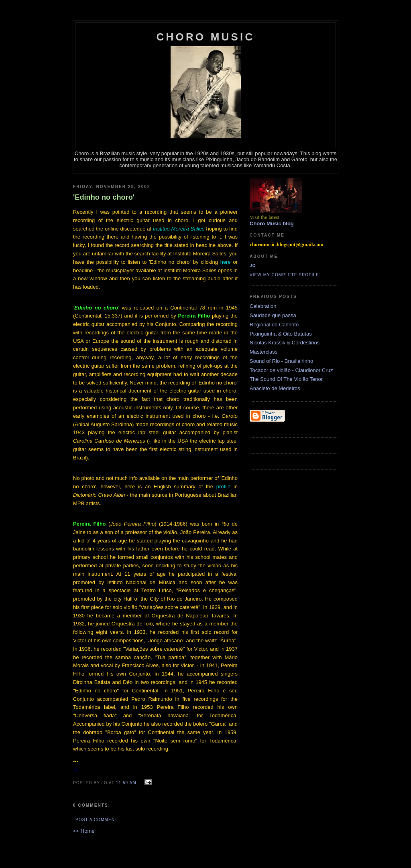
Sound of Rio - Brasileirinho (281, 361)
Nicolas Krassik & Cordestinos (285, 343)
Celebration (263, 306)
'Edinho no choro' (104, 197)
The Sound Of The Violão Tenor (286, 379)
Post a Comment (97, 820)
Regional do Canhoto (274, 325)
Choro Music (206, 37)
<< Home (84, 831)
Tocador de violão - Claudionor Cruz (291, 370)
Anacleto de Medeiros (275, 388)
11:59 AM (126, 783)
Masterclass (263, 352)
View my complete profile (284, 275)
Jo (253, 266)
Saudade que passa (273, 315)
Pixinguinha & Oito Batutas (281, 334)
